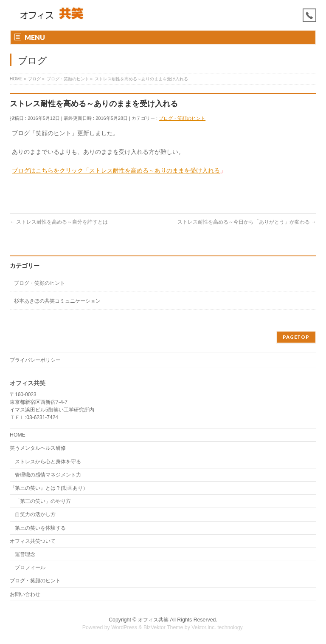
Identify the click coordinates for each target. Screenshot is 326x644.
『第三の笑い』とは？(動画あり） (49, 488)
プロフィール (30, 567)
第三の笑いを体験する (40, 528)
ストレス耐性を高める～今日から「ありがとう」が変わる (247, 222)
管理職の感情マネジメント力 (48, 475)
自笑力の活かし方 (35, 514)
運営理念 (25, 554)
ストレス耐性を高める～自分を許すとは (59, 222)
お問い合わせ (25, 594)
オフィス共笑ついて (33, 541)
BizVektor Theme (163, 627)
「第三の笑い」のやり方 (43, 501)
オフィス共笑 (153, 620)
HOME (18, 435)
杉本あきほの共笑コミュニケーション (57, 301)
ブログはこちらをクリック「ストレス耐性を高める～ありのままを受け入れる (116, 170)
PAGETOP (296, 337)
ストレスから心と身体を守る (48, 462)
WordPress (124, 627)
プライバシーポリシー (35, 360)
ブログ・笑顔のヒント (182, 118)
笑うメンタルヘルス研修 (38, 448)
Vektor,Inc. (204, 627)
